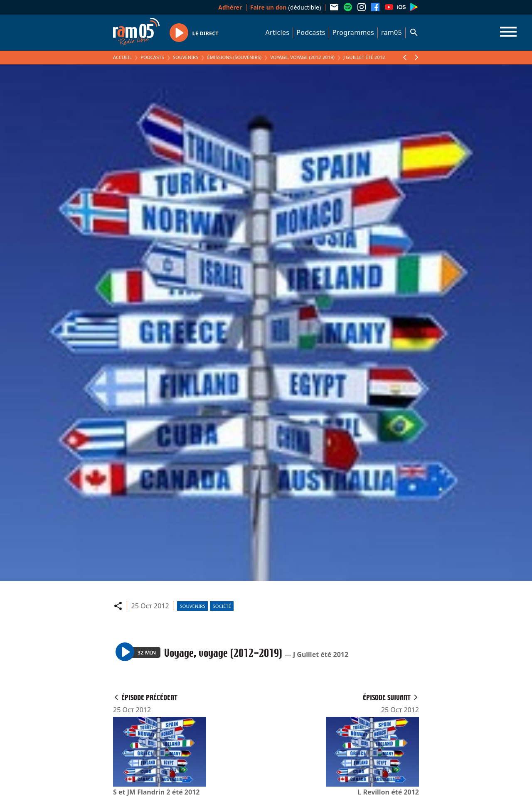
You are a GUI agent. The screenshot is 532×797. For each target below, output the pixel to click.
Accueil (122, 57)
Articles (278, 32)
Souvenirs (186, 57)
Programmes (353, 32)
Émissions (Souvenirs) (234, 57)
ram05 (392, 32)
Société (222, 606)
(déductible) (286, 7)
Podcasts (311, 32)
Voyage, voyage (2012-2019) (302, 57)
